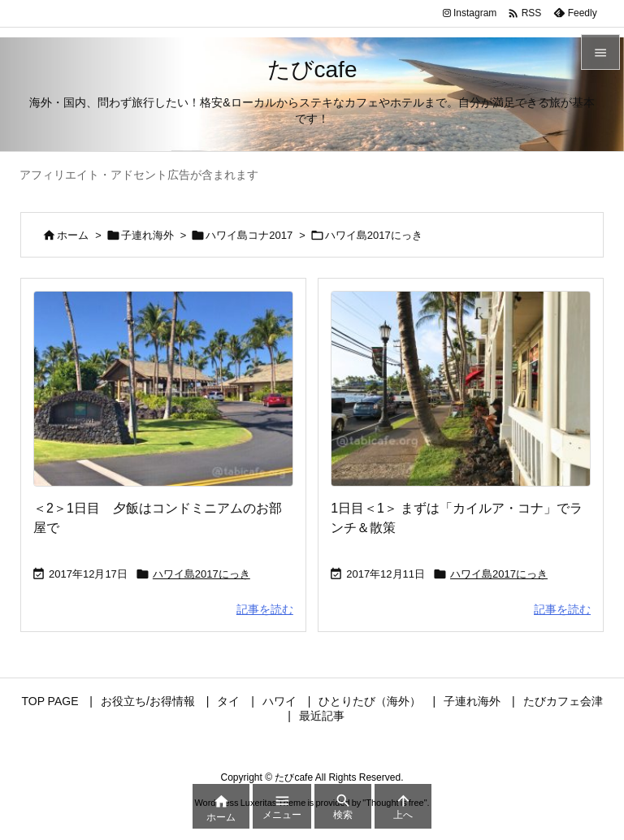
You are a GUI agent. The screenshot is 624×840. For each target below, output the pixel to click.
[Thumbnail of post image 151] (461, 388)
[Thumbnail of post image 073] (163, 388)
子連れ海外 (147, 235)
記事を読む (265, 609)
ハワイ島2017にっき (201, 574)
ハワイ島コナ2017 (249, 235)
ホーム (73, 235)
